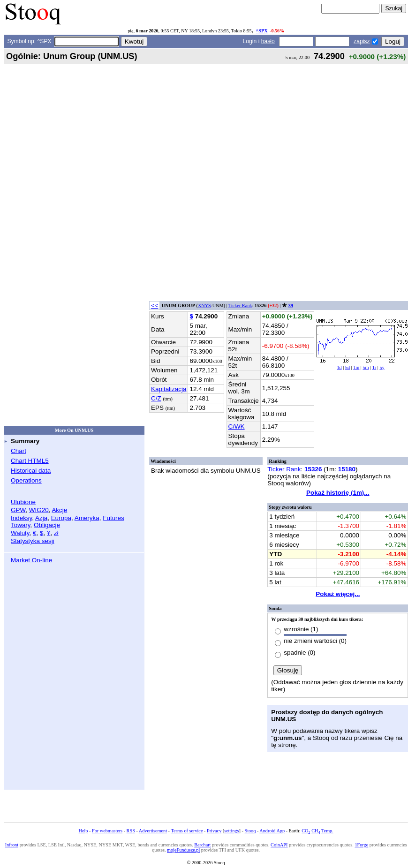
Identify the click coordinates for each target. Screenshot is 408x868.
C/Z (156, 398)
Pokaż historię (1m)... (338, 493)
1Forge (361, 845)
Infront (12, 845)
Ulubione (23, 502)
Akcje (59, 510)
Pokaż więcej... (338, 594)
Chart (19, 451)
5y (382, 367)
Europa (61, 518)
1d (339, 367)
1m (356, 367)
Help (83, 831)
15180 (347, 469)
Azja (41, 518)
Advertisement (153, 831)
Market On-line (31, 560)
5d (348, 367)
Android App (272, 831)
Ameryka (87, 518)
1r (374, 367)
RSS (131, 831)
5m (366, 367)
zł (56, 533)
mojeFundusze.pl (183, 850)
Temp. (327, 831)
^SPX (261, 31)
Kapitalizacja (169, 389)
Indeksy (21, 518)
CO (306, 831)
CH (316, 831)
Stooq (250, 831)
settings (231, 831)
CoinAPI (279, 845)
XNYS (204, 306)
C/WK (237, 426)
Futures (113, 518)
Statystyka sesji (33, 541)
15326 (313, 469)
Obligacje (47, 525)
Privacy (214, 831)
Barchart (202, 845)
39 (291, 306)
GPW (18, 510)
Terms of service (187, 831)
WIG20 (39, 510)
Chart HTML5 (30, 461)
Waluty (20, 533)
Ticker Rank (240, 306)
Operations (26, 480)
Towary (21, 525)
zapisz (362, 41)
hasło (268, 41)
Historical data (31, 471)
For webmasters (107, 831)
